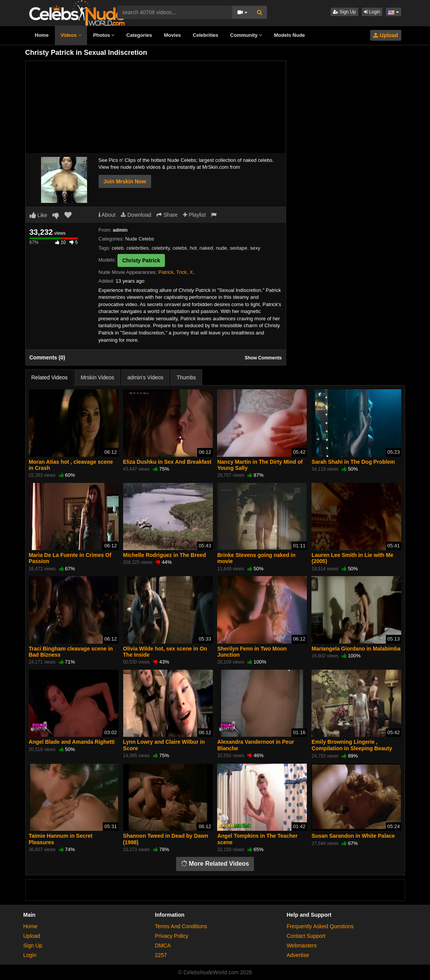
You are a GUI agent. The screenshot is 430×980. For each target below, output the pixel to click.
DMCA (163, 945)
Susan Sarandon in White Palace (353, 836)
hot (193, 248)
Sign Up (344, 12)
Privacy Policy (172, 936)
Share (167, 215)
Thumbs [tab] (186, 377)
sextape (239, 248)
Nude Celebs (140, 239)
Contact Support (306, 936)
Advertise (298, 955)
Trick (181, 272)
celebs (180, 248)
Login (372, 12)
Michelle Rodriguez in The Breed (165, 555)
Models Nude (289, 35)
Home (42, 35)
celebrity (161, 248)
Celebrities (206, 35)
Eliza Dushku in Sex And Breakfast (167, 462)
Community (246, 35)
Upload (386, 35)
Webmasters (301, 945)
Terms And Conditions (181, 926)
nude (222, 248)
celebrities (138, 248)
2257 (161, 955)
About (107, 215)
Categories (139, 35)
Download (136, 215)
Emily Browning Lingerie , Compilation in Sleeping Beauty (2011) (352, 748)
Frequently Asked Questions (320, 926)
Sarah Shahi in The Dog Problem (353, 462)
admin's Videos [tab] (145, 377)
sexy (255, 248)
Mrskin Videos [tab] (97, 377)
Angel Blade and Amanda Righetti (72, 742)
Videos (71, 35)
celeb (118, 248)
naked (206, 248)
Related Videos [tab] (50, 377)
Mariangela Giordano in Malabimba (356, 649)
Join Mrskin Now (125, 181)
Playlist (194, 215)
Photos (104, 35)
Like (39, 215)
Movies (173, 35)
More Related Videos (215, 864)
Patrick (166, 272)
